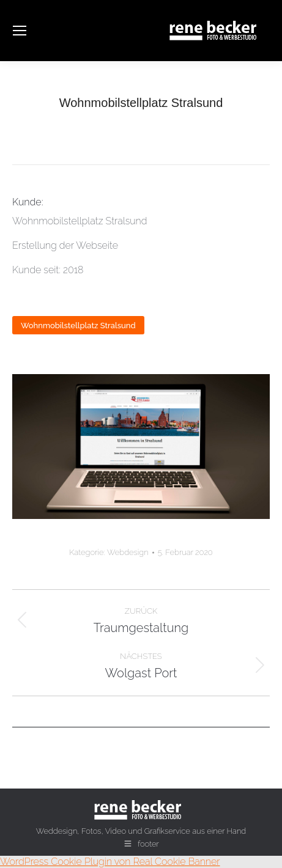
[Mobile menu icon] (20, 31)
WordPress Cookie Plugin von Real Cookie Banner (110, 862)
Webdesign (128, 552)
